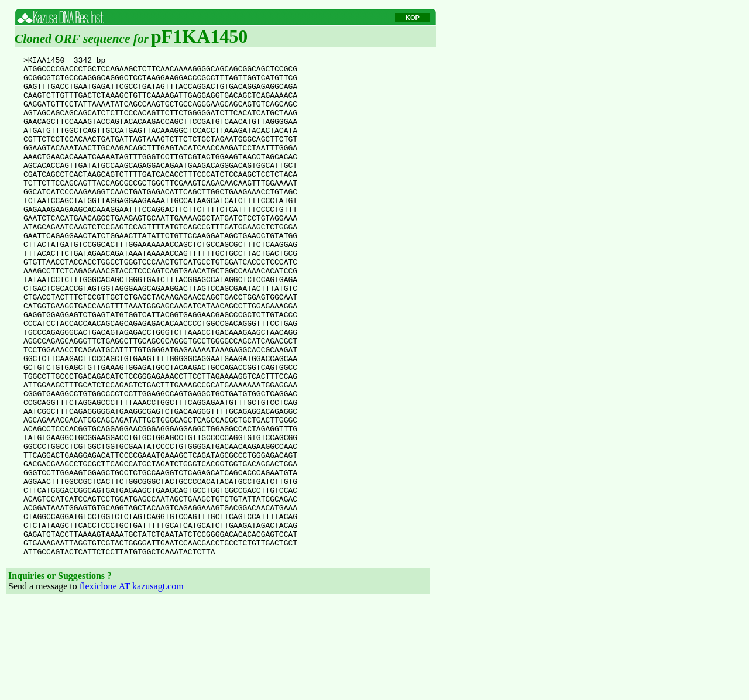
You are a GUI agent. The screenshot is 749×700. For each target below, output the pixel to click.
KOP (413, 18)
